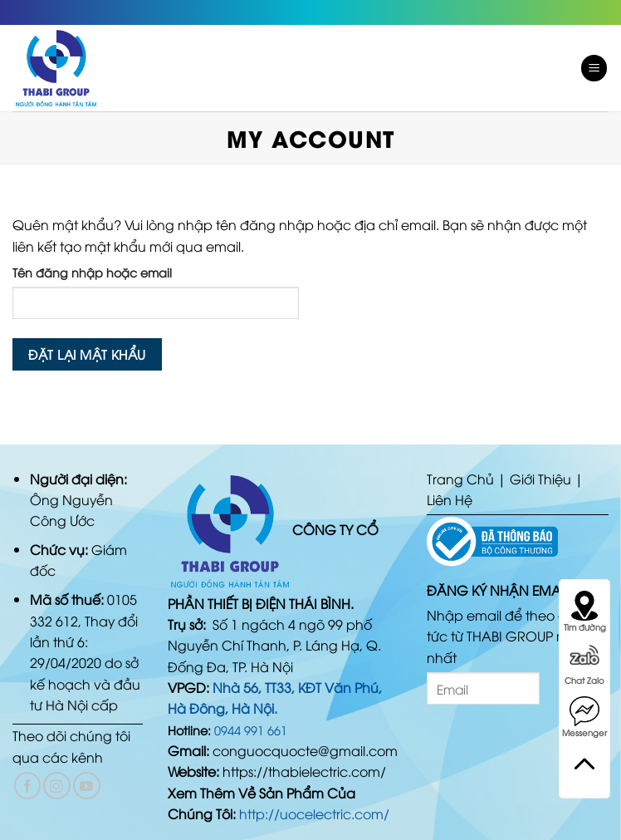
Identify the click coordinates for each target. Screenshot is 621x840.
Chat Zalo (584, 665)
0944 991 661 (251, 730)
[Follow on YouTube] (87, 786)
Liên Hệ (450, 499)
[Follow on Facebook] (28, 786)
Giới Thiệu (540, 479)
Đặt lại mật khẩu (87, 354)
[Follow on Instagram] (57, 786)
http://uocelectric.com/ (314, 813)
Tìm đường (585, 612)
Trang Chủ (460, 479)
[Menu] (594, 68)
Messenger (584, 717)
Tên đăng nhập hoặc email (92, 272)
